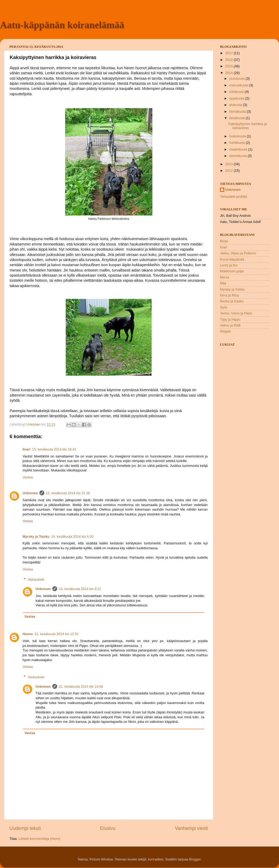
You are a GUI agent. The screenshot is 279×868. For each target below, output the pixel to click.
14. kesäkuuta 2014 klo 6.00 (72, 537)
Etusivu (108, 828)
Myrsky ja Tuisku (36, 537)
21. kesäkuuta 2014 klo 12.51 (57, 634)
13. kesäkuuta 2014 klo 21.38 (68, 493)
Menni (225, 277)
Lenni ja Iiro (229, 265)
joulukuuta (238, 79)
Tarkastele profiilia (234, 197)
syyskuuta (237, 98)
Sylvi (224, 307)
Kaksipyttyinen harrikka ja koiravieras (247, 126)
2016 (229, 60)
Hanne (28, 634)
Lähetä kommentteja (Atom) (39, 839)
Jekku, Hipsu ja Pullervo (238, 253)
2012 (229, 171)
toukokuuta (238, 136)
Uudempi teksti (25, 828)
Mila (223, 283)
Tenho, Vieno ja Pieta (236, 313)
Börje (224, 241)
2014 (229, 73)
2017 (229, 53)
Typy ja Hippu (230, 320)
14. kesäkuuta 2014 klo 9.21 (80, 589)
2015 (229, 66)
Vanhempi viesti (191, 828)
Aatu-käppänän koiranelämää (62, 25)
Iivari (26, 449)
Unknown (30, 493)
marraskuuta (239, 85)
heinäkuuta (238, 112)
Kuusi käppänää (232, 259)
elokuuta (236, 105)
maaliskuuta (239, 149)
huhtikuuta (238, 143)
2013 (229, 164)
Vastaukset (36, 580)
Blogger (195, 859)
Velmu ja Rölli (230, 325)
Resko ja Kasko (232, 301)
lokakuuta (237, 92)
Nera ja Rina (229, 295)
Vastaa (28, 477)
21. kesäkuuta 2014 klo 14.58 (81, 687)
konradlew (156, 859)
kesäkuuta (238, 118)
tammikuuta (239, 156)
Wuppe (225, 331)
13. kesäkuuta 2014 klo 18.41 (54, 449)
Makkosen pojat (232, 271)
